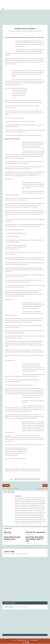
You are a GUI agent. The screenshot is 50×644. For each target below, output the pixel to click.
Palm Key (7, 532)
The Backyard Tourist (33, 31)
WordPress (35, 640)
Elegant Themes (22, 640)
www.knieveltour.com (11, 108)
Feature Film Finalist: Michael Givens (12, 538)
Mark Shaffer (17, 31)
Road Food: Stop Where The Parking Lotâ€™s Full (35, 539)
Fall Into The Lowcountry (35, 532)
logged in (13, 554)
